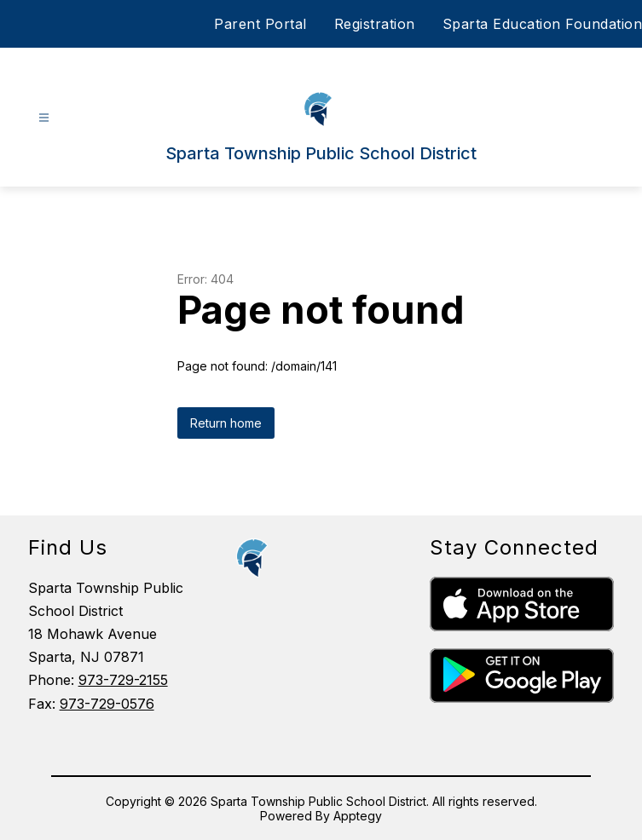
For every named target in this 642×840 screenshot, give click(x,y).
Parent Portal (260, 24)
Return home (226, 423)
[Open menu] (44, 118)
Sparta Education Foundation (543, 24)
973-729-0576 (107, 704)
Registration (375, 24)
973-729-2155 (123, 680)
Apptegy (358, 816)
